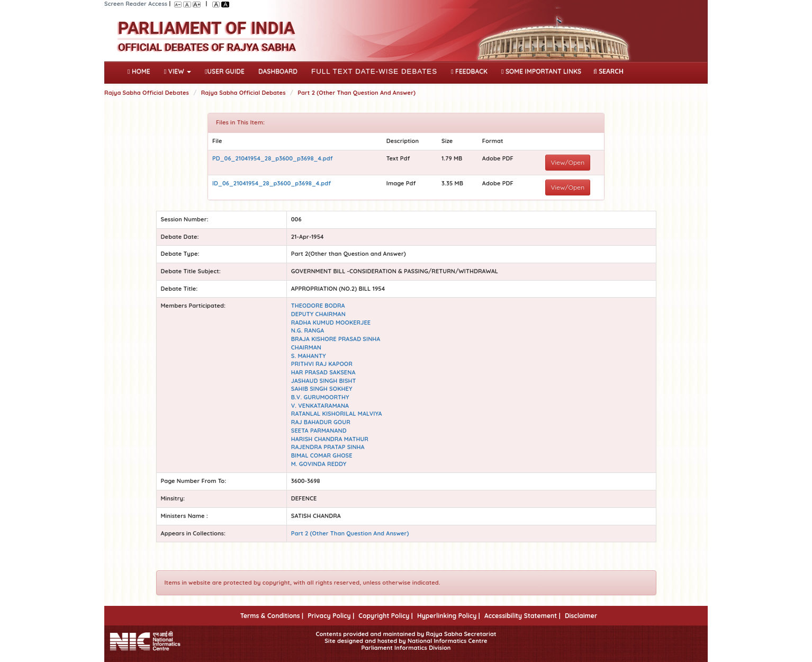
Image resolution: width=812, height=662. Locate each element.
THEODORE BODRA (318, 306)
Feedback (469, 71)
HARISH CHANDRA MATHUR (330, 439)
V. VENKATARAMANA (320, 406)
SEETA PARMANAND (319, 431)
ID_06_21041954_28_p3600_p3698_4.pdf (272, 183)
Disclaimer (581, 616)
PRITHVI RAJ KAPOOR (322, 364)
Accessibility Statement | (522, 616)
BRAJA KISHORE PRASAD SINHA (336, 339)
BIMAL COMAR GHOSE (322, 455)
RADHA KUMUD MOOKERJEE (331, 323)
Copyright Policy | (386, 616)
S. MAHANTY (309, 356)
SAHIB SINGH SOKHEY (322, 389)
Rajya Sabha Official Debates (147, 93)
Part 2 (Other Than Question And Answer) (357, 93)
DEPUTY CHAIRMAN (318, 314)
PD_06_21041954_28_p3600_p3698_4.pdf (273, 158)
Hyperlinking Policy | (449, 616)
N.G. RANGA (308, 330)
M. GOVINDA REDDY (319, 464)
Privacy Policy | (331, 616)
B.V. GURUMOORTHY (320, 397)
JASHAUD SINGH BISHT (324, 381)
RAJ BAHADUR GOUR (321, 422)
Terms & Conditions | (272, 616)
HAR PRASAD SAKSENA (323, 372)
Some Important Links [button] (541, 71)
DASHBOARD (278, 71)
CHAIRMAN (306, 347)
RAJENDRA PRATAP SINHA (328, 447)
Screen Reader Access (136, 4)
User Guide (225, 71)
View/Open (568, 162)
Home (141, 70)
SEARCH (608, 71)
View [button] (178, 71)
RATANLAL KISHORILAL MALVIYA (337, 414)
